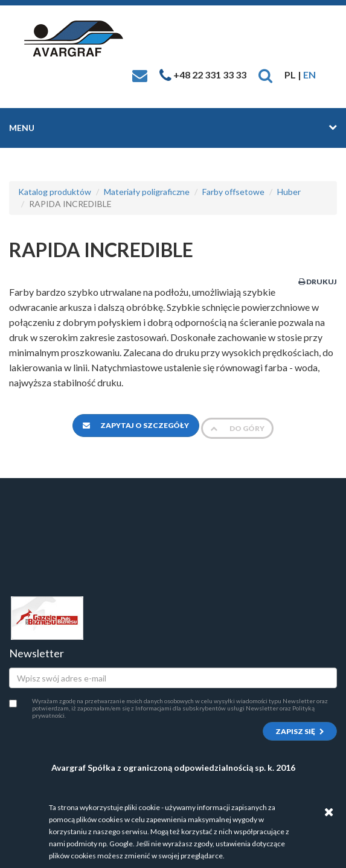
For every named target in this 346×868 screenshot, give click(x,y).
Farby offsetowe (233, 192)
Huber (289, 192)
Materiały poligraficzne (147, 192)
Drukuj (318, 282)
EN (309, 75)
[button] (265, 75)
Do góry (237, 428)
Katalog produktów (55, 192)
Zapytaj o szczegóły (136, 425)
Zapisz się (300, 731)
